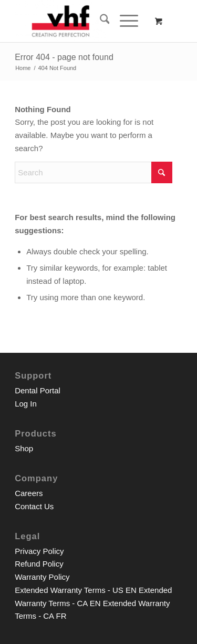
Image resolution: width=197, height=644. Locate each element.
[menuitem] (100, 21)
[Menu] (124, 21)
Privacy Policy (39, 551)
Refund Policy (39, 564)
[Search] (100, 21)
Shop (24, 448)
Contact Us (34, 506)
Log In (26, 404)
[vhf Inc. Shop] (82, 21)
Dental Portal (38, 390)
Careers (29, 493)
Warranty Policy (42, 577)
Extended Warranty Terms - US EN (76, 590)
